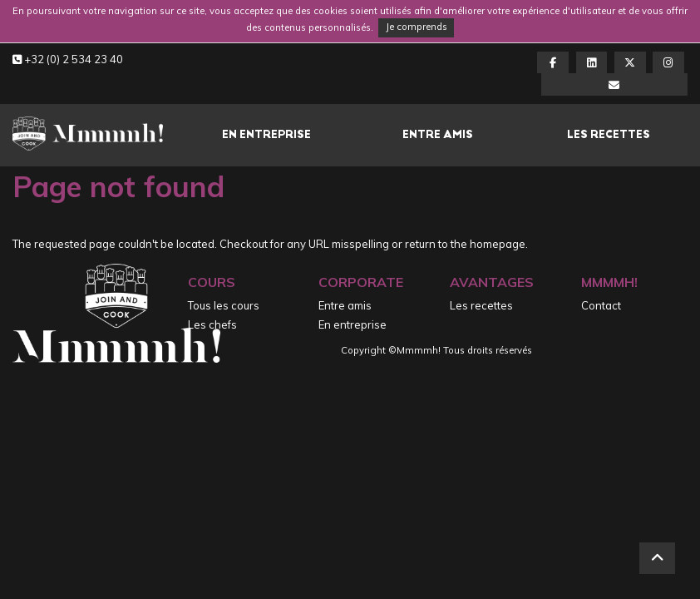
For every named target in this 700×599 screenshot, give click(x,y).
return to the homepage (465, 244)
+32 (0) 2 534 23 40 (68, 59)
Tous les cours (224, 305)
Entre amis (438, 134)
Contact (601, 305)
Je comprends (417, 27)
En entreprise (266, 134)
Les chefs (212, 324)
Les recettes (609, 134)
